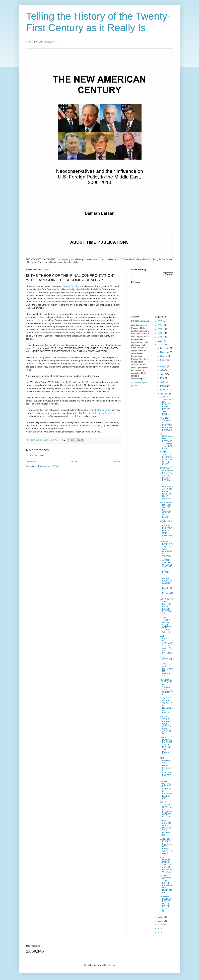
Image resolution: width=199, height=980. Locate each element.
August (164, 366)
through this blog (71, 286)
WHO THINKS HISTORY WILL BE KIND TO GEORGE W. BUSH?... (166, 510)
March (163, 386)
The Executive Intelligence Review (95, 413)
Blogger (112, 965)
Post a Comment (38, 456)
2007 (160, 921)
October (164, 356)
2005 (160, 929)
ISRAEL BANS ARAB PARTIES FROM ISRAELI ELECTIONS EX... (166, 606)
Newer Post (32, 461)
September (165, 360)
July (162, 370)
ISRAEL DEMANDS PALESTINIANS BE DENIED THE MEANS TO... (166, 746)
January (164, 394)
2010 (160, 341)
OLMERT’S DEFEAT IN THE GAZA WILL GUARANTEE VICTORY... (166, 549)
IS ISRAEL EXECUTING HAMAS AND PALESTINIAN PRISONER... (166, 587)
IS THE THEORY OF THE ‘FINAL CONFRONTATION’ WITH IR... (166, 625)
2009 (160, 345)
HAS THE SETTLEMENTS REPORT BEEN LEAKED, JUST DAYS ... (166, 406)
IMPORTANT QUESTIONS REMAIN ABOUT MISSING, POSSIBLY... (166, 475)
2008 (160, 917)
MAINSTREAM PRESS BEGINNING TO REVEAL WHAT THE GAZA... (166, 846)
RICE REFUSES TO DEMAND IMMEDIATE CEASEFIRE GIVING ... (166, 768)
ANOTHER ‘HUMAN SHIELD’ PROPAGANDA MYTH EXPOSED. (166, 424)
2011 (160, 337)
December (165, 348)
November (165, 352)
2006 (160, 925)
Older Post (116, 461)
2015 (160, 321)
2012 (160, 333)
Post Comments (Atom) (49, 466)
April (162, 382)
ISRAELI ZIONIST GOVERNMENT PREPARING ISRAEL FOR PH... (166, 809)
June (163, 374)
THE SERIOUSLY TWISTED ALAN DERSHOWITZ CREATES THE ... (166, 666)
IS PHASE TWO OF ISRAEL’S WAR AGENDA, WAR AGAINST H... (165, 725)
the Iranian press (103, 410)
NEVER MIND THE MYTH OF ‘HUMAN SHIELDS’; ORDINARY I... (166, 687)
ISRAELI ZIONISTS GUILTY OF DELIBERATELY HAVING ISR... (166, 828)
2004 (160, 933)
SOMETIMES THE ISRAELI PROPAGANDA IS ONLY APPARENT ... (166, 529)
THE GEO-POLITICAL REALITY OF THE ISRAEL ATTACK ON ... (166, 904)
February (164, 390)
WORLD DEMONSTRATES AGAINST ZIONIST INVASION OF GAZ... (166, 865)
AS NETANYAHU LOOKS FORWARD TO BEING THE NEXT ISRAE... (166, 441)
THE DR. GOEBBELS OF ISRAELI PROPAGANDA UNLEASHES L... (166, 884)
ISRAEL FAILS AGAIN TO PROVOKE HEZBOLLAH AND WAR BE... (166, 493)
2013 (160, 329)
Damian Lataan (142, 321)
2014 (160, 325)
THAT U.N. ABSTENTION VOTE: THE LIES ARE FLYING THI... (166, 567)
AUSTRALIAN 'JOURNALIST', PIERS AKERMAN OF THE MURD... (166, 458)
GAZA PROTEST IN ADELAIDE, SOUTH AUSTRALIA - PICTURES (166, 644)
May (162, 378)
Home (74, 461)
